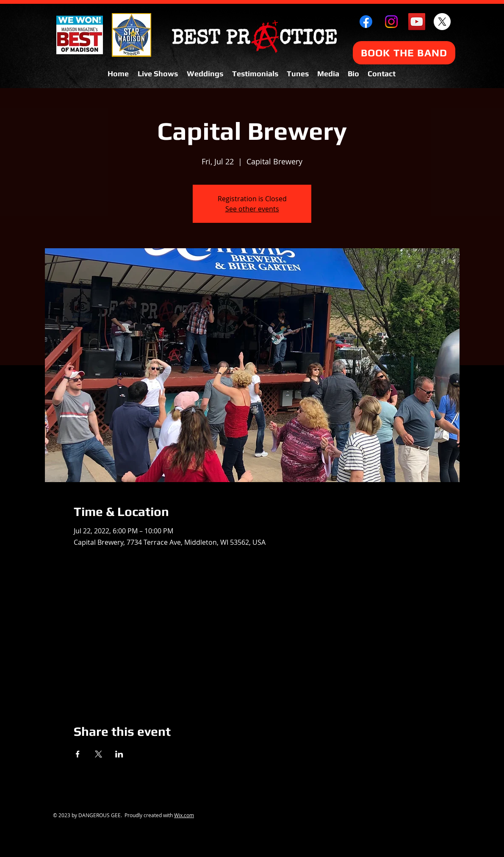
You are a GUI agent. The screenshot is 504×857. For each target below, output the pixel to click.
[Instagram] (391, 22)
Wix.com (184, 815)
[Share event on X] (98, 754)
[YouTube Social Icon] (417, 22)
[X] (442, 22)
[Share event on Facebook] (78, 754)
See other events (252, 209)
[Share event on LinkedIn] (119, 754)
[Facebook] (366, 22)
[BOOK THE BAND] (404, 53)
